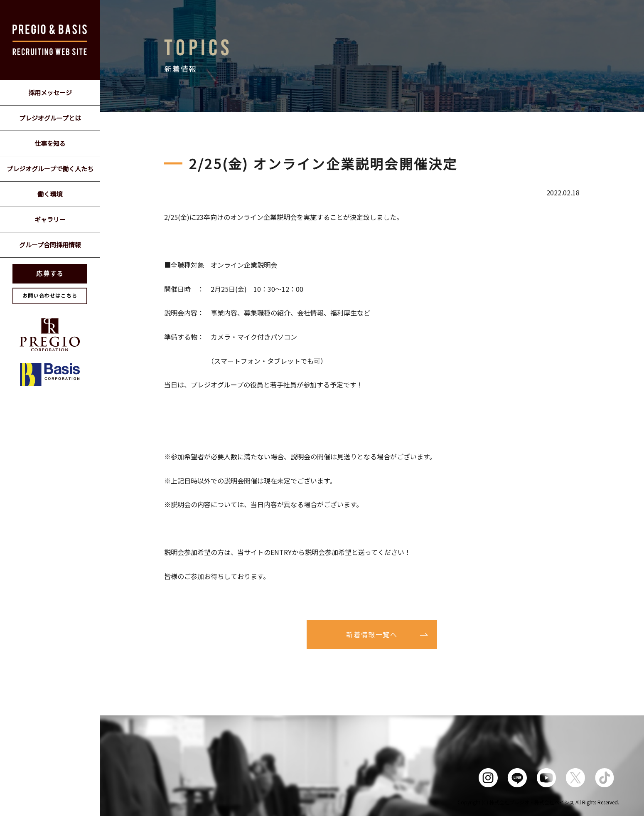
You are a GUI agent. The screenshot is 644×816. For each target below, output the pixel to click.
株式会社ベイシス (554, 802)
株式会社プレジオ (509, 802)
